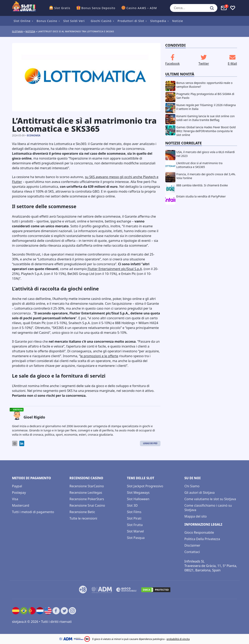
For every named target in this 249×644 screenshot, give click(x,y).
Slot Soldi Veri (74, 21)
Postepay (19, 493)
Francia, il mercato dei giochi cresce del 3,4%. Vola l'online (206, 176)
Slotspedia (158, 21)
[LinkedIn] (22, 443)
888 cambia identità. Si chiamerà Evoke (202, 185)
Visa (15, 499)
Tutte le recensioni (83, 518)
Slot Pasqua (136, 538)
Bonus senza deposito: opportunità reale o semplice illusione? (205, 85)
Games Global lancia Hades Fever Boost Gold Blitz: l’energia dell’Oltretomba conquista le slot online (206, 131)
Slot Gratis (62, 8)
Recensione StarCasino (87, 486)
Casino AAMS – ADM (142, 8)
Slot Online (22, 21)
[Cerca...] (194, 8)
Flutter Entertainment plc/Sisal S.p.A (114, 269)
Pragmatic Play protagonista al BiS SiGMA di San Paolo (205, 96)
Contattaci (192, 552)
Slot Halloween (138, 499)
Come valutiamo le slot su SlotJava (210, 499)
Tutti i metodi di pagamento (33, 512)
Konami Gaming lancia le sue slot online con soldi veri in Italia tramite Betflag (206, 118)
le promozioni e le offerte (99, 356)
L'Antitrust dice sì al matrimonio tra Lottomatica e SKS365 (200, 165)
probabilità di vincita (178, 639)
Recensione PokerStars (87, 499)
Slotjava (18, 31)
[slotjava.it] (24, 8)
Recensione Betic (82, 512)
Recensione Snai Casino (87, 505)
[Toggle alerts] (224, 8)
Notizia (30, 31)
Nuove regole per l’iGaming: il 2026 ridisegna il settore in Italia (206, 107)
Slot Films (134, 512)
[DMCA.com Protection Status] (156, 590)
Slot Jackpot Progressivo (145, 486)
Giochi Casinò (101, 21)
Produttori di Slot (131, 21)
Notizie (178, 21)
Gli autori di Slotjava (200, 493)
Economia (34, 135)
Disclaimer (192, 545)
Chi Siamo (192, 486)
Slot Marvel (135, 531)
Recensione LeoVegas (86, 493)
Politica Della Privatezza (202, 539)
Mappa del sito (196, 516)
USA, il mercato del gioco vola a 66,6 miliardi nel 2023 (206, 154)
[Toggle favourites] (233, 8)
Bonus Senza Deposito (98, 8)
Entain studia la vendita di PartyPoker (201, 196)
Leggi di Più (150, 443)
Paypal (17, 486)
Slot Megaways (138, 493)
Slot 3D (132, 505)
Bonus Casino (47, 21)
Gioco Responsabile (199, 532)
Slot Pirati (134, 518)
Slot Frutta (135, 525)
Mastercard (21, 505)
